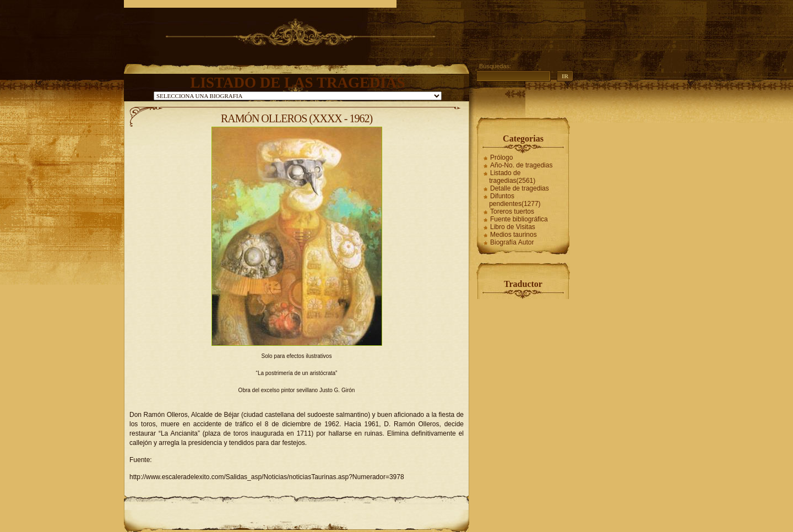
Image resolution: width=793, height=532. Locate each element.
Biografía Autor (512, 242)
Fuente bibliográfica (519, 219)
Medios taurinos (514, 235)
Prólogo (501, 158)
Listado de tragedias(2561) (512, 177)
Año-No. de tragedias (521, 165)
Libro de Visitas (513, 227)
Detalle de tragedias (520, 188)
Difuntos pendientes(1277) (515, 200)
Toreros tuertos (512, 211)
